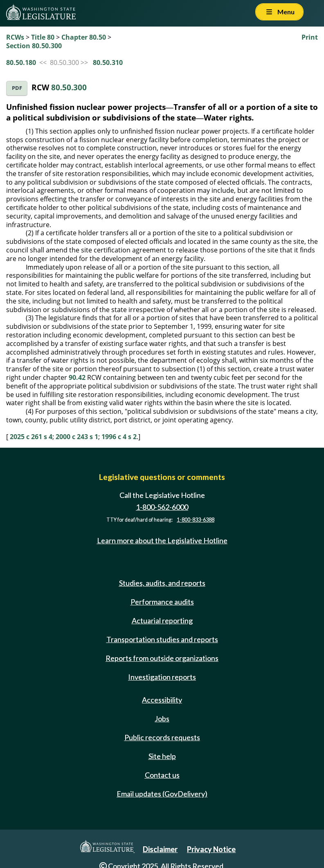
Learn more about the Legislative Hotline (162, 540)
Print (310, 37)
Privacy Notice (211, 849)
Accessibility (162, 700)
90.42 (77, 377)
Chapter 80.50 (84, 37)
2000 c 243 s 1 (77, 437)
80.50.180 (21, 62)
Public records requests (162, 737)
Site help (162, 756)
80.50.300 (69, 87)
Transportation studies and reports (162, 639)
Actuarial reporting (162, 620)
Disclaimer (160, 849)
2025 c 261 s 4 (31, 437)
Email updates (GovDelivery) (162, 794)
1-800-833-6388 (196, 520)
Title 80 (43, 37)
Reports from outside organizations (162, 658)
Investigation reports (162, 677)
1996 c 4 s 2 (119, 437)
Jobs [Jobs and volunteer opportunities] (162, 718)
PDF (17, 88)
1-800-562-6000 (162, 507)
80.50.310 (108, 62)
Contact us (162, 775)
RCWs (15, 37)
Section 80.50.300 (34, 46)
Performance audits (162, 602)
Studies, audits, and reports (162, 583)
